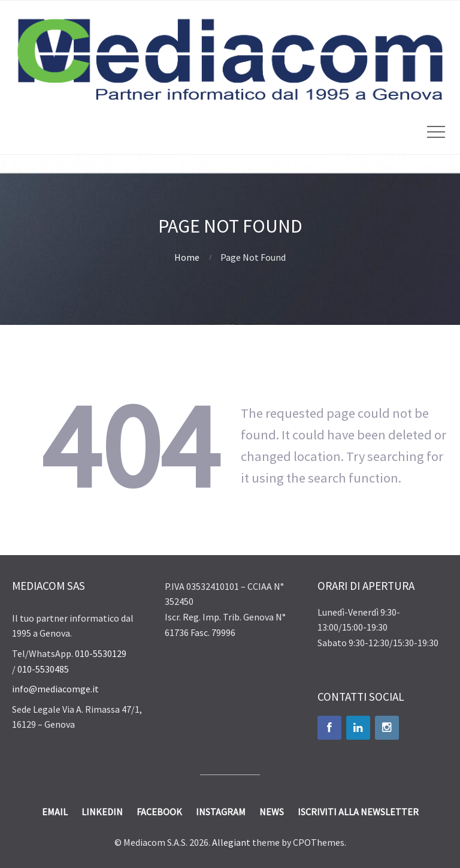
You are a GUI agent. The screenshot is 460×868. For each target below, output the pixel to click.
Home (187, 257)
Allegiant (231, 842)
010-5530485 (43, 669)
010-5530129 (101, 653)
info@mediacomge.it (55, 689)
